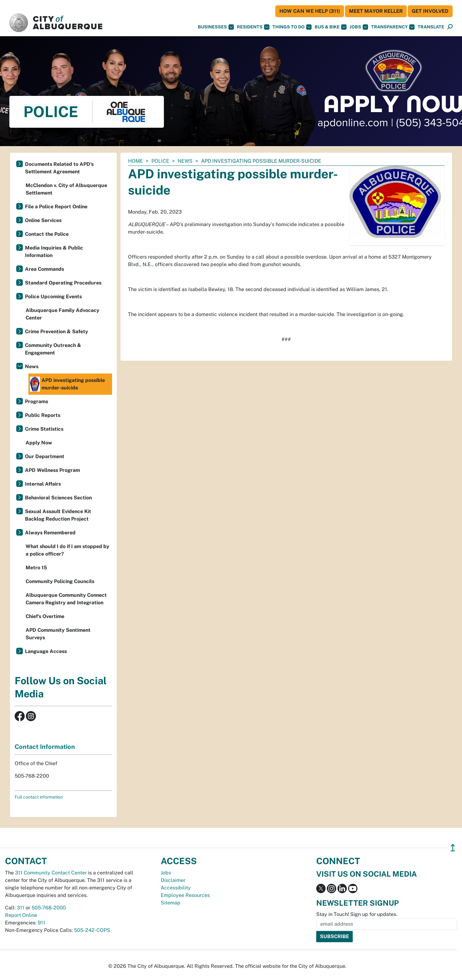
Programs (37, 401)
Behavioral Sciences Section (58, 498)
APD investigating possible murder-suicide (67, 384)
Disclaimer (173, 880)
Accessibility (176, 888)
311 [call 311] (21, 908)
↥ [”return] (453, 848)
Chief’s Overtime (45, 616)
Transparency (393, 27)
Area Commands (44, 269)
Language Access (46, 651)
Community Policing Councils (60, 581)
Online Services (43, 220)
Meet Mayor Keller (376, 11)
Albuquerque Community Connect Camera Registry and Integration (66, 599)
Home (135, 161)
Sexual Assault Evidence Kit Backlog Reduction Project (58, 515)
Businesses (216, 27)
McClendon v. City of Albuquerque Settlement (66, 189)
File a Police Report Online (56, 207)
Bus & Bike (331, 27)
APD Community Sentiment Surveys (58, 634)
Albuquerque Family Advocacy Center (62, 314)
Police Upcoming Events (53, 297)
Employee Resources (185, 895)
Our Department (45, 456)
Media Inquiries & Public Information (54, 252)
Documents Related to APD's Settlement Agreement (59, 168)
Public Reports (43, 415)
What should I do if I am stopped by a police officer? (67, 550)
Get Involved (430, 11)
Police (160, 161)
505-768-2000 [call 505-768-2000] (49, 908)
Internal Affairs (43, 484)
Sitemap (171, 903)
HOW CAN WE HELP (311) (310, 11)
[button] (431, 27)
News (185, 161)
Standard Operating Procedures (63, 283)
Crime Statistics (44, 429)
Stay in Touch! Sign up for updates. (357, 914)
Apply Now (39, 443)
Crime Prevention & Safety (57, 332)
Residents (253, 27)
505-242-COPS (92, 930)
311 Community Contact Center (51, 873)
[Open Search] (450, 27)
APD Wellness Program (52, 470)
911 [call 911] (42, 923)
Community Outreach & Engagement (53, 349)
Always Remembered (50, 533)
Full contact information (39, 797)
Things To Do (292, 27)
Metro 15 (36, 568)
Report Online (21, 915)
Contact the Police (47, 234)
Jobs (359, 27)
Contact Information (45, 747)
